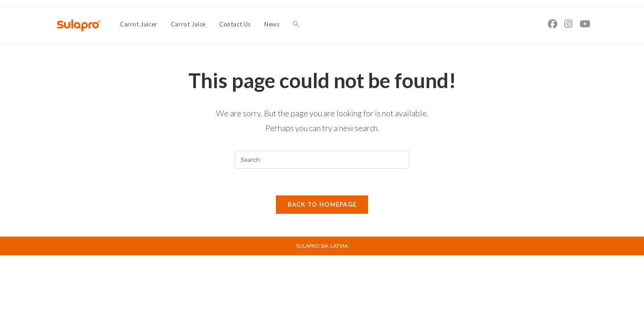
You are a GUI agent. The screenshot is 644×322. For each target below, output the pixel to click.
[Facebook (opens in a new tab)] (553, 24)
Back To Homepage (322, 205)
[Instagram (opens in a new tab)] (568, 24)
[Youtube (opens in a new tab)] (585, 24)
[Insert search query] (322, 160)
